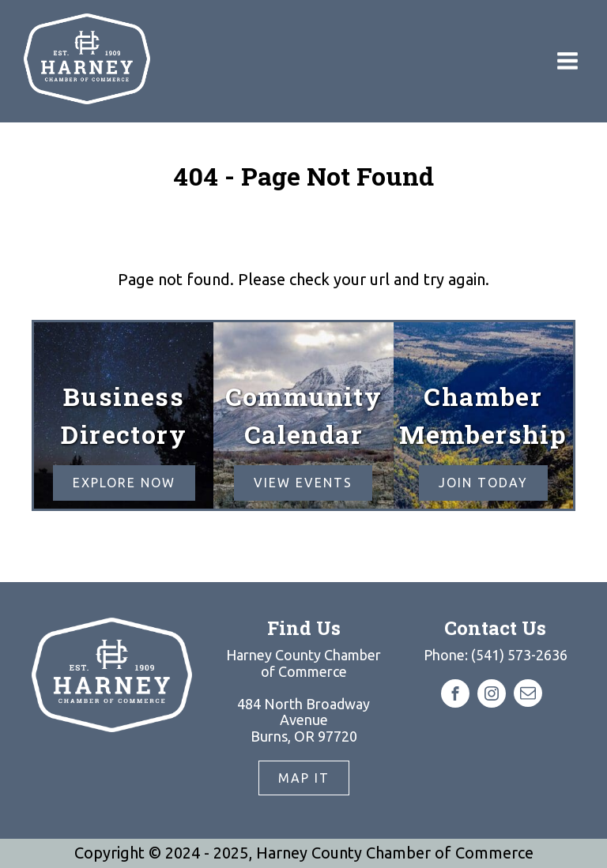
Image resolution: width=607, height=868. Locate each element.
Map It (304, 778)
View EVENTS (303, 483)
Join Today (483, 483)
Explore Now (124, 483)
